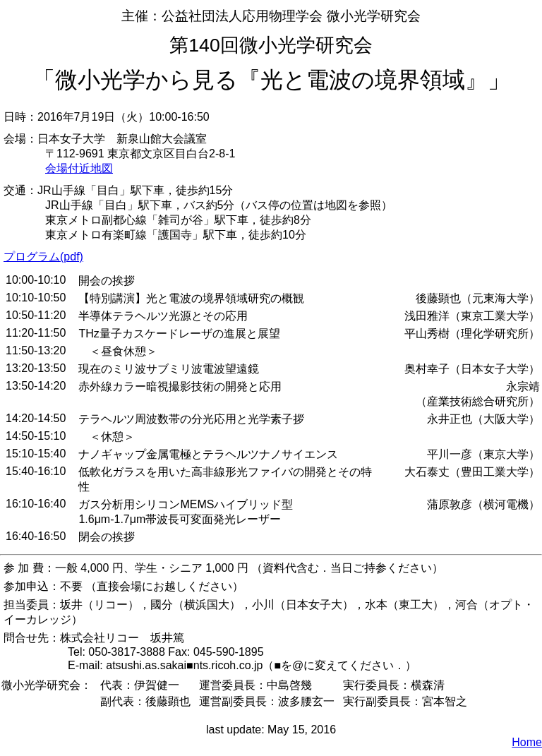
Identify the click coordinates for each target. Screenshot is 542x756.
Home (527, 742)
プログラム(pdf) (43, 257)
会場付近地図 (79, 168)
